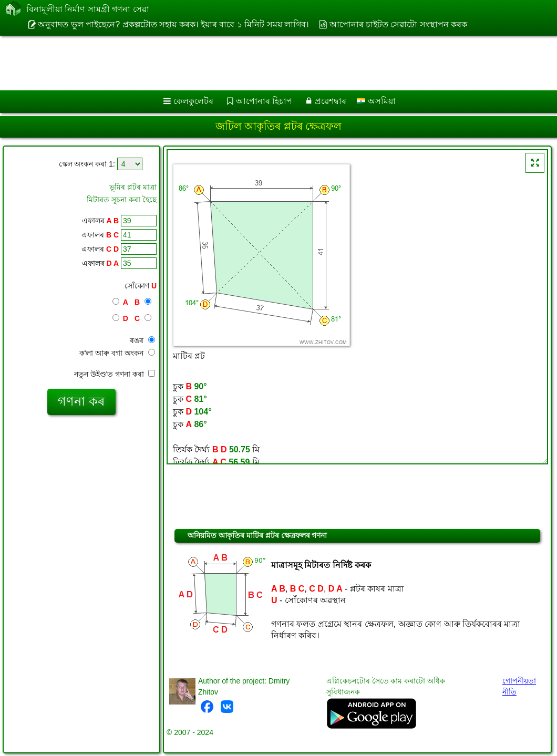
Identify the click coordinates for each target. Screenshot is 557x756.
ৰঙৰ (142, 340)
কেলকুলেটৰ (193, 101)
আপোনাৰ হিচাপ (264, 101)
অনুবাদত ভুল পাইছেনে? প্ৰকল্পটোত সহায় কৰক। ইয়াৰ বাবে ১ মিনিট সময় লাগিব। (173, 24)
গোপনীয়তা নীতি (519, 686)
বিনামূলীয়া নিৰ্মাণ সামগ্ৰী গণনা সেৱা (88, 10)
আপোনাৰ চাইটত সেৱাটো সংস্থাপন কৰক (399, 24)
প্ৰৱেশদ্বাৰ (331, 101)
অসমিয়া (376, 101)
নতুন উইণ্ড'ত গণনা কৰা (115, 374)
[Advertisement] (268, 63)
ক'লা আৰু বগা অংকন (117, 353)
